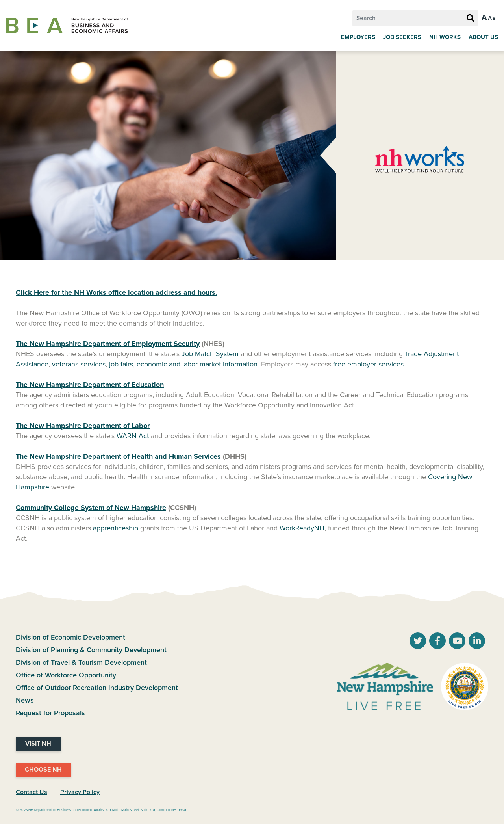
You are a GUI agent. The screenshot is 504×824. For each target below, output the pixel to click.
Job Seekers (402, 37)
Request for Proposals (50, 713)
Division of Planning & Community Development (91, 650)
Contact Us (31, 792)
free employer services (368, 364)
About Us (483, 37)
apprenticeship (116, 528)
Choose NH (43, 770)
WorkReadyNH (302, 528)
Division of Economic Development (70, 637)
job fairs (121, 364)
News (25, 700)
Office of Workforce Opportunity (66, 675)
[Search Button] (471, 19)
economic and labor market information (197, 364)
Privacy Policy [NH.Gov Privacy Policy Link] (80, 792)
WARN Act (133, 436)
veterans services (79, 364)
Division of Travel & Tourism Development (81, 662)
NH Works (445, 37)
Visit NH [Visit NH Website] (38, 744)
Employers (358, 37)
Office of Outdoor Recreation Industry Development (97, 688)
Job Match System (210, 354)
